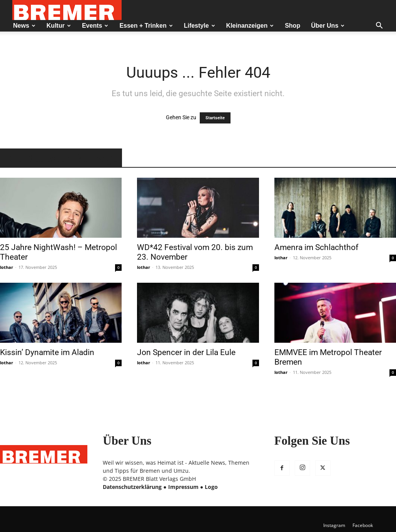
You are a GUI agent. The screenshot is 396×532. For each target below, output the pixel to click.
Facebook (363, 525)
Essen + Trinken (146, 26)
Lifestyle (200, 26)
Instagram (334, 525)
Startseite (215, 118)
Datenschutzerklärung (132, 487)
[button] (379, 26)
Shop (292, 26)
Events (95, 26)
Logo (211, 487)
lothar (7, 267)
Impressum (183, 487)
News (24, 26)
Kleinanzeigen (250, 26)
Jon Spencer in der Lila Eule (186, 352)
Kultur (59, 26)
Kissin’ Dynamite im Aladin (47, 352)
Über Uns (328, 26)
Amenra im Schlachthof (316, 247)
